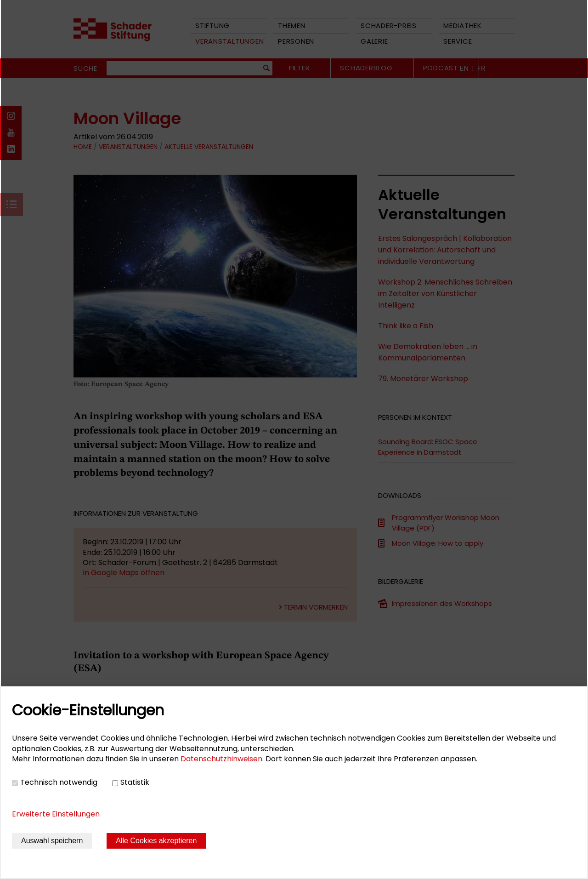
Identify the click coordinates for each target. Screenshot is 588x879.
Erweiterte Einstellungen (56, 814)
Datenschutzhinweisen (221, 759)
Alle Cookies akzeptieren (156, 841)
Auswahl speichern (52, 841)
